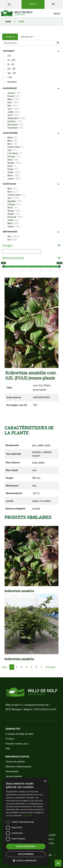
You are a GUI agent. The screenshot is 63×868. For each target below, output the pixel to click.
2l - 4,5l (11, 60)
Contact (10, 739)
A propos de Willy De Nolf (19, 734)
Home (8, 22)
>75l (10, 77)
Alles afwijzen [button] (26, 854)
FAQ (8, 748)
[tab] (32, 51)
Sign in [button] (33, 4)
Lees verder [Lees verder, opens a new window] (28, 816)
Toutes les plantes (15, 762)
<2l (9, 56)
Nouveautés (12, 771)
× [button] (45, 781)
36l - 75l (12, 73)
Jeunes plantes (14, 776)
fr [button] (53, 4)
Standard (12, 82)
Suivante (50, 667)
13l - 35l (11, 69)
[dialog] (26, 821)
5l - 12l (11, 64)
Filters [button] (10, 37)
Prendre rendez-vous (17, 744)
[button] (9, 323)
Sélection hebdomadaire (18, 766)
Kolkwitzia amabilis (19, 591)
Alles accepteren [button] (26, 846)
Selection (26, 37)
